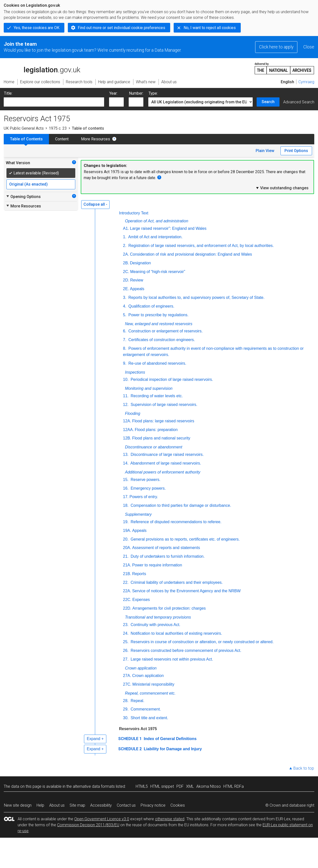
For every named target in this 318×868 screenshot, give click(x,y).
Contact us (126, 805)
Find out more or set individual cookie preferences (121, 28)
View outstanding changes (282, 188)
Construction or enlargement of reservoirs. (165, 331)
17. (126, 497)
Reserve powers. (145, 480)
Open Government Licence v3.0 (102, 819)
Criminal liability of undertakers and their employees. (176, 582)
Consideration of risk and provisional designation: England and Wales (191, 254)
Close (309, 47)
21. (126, 556)
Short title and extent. (149, 718)
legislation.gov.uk (42, 68)
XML (190, 786)
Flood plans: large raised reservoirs (163, 421)
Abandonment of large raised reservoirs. (165, 463)
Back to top (304, 768)
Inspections (135, 372)
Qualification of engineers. (151, 306)
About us (57, 805)
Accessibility (101, 805)
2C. (126, 272)
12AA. (128, 430)
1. (125, 237)
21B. (127, 574)
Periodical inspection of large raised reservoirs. (171, 379)
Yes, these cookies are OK (37, 28)
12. (126, 405)
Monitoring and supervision (149, 388)
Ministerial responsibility (153, 684)
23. (126, 625)
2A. (126, 254)
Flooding (133, 414)
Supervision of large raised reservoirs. (163, 405)
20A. (127, 548)
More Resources (96, 139)
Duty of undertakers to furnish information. (167, 556)
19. (126, 522)
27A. (127, 676)
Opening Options (23, 197)
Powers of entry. (144, 497)
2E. (126, 289)
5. (125, 315)
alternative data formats (94, 786)
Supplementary (138, 514)
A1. (126, 228)
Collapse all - (95, 204)
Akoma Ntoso (209, 786)
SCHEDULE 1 (130, 739)
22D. (127, 608)
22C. (127, 600)
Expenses (141, 600)
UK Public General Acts (24, 128)
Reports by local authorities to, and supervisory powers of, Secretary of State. (196, 297)
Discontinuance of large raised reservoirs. (167, 454)
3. (125, 297)
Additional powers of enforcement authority (163, 472)
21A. (127, 565)
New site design (18, 805)
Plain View (265, 151)
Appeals (137, 289)
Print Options (296, 151)
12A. (127, 421)
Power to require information (157, 565)
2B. (126, 263)
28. (126, 701)
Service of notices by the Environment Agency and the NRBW (186, 591)
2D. (126, 280)
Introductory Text (134, 213)
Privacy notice (153, 805)
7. (125, 340)
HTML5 (142, 786)
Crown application (141, 668)
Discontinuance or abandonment (154, 447)
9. (125, 363)
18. (126, 505)
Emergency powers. (148, 488)
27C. (127, 684)
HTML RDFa (234, 786)
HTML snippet (162, 786)
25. (126, 642)
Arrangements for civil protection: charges (169, 608)
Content (62, 139)
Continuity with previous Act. (155, 625)
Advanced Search (299, 102)
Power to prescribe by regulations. (158, 315)
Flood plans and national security (161, 438)
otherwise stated (170, 819)
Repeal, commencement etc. (150, 693)
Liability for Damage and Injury (172, 749)
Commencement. (145, 709)
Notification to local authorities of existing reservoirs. (176, 633)
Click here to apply (276, 47)
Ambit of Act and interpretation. (155, 237)
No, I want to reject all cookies (210, 28)
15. (126, 480)
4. (125, 306)
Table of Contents (26, 139)
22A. (127, 591)
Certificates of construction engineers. (161, 340)
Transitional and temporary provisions (158, 617)
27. (126, 659)
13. (126, 454)
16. (126, 488)
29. (126, 709)
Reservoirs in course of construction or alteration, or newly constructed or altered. (201, 642)
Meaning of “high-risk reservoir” (158, 272)
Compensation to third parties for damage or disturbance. (180, 505)
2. (125, 246)
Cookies (178, 805)
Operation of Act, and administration (157, 221)
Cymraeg (306, 82)
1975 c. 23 (58, 128)
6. (125, 331)
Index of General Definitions (170, 739)
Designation (140, 263)
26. (126, 651)
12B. (127, 438)
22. (126, 582)
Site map (77, 805)
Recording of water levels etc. (156, 396)
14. (126, 463)
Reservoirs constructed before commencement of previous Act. (185, 651)
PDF (180, 786)
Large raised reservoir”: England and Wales (168, 228)
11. (126, 396)
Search (268, 102)
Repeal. (137, 701)
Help (40, 805)
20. (126, 539)
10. (126, 379)
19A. (127, 531)
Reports (139, 574)
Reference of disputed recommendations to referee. (175, 522)
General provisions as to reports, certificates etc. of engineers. (185, 539)
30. (126, 718)
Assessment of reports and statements (166, 548)
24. (126, 633)
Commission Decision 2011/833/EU (88, 825)
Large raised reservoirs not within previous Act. (171, 659)
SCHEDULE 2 (130, 749)
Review (137, 280)
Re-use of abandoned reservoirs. (157, 363)
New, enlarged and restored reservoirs (159, 324)
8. (125, 348)
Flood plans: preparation (156, 430)
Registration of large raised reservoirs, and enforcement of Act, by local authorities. (200, 246)
